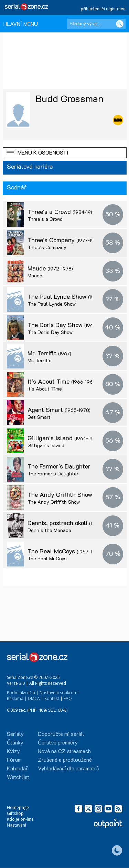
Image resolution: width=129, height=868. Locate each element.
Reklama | (17, 698)
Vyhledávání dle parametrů (69, 768)
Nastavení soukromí (59, 693)
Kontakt (52, 698)
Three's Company (64, 240)
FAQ (68, 698)
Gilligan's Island (64, 438)
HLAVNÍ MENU (21, 24)
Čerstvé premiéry (58, 742)
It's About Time (62, 381)
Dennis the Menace (49, 530)
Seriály (15, 734)
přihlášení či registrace (103, 8)
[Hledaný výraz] (96, 24)
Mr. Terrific (49, 353)
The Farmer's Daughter (73, 466)
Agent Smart (59, 410)
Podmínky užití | (23, 693)
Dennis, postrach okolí (71, 523)
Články (15, 742)
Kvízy (13, 751)
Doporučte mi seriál (61, 734)
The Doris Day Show (69, 325)
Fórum (14, 759)
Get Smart (39, 417)
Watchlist (18, 777)
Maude (50, 268)
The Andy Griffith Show (74, 494)
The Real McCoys (65, 551)
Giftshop (15, 813)
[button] (65, 153)
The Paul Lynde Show (71, 296)
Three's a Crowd (63, 211)
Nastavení (17, 825)
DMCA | (36, 698)
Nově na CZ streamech (64, 751)
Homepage (18, 807)
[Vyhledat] (120, 24)
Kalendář (17, 768)
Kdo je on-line (20, 819)
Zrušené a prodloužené (65, 759)
